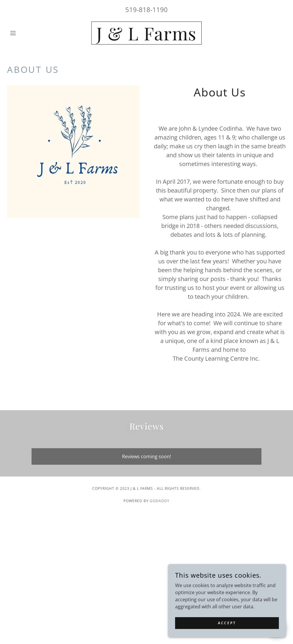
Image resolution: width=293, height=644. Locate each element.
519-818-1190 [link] (146, 9)
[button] (28, 33)
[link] (146, 39)
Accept (227, 623)
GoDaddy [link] (160, 501)
